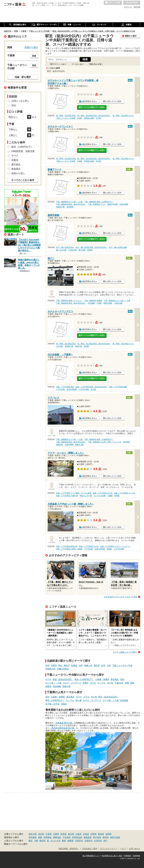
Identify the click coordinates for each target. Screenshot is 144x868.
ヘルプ (123, 849)
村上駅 (93, 389)
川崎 (36, 841)
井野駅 (117, 496)
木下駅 (98, 118)
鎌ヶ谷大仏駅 (61, 250)
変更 (34, 56)
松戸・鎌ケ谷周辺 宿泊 (65, 247)
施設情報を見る (89, 101)
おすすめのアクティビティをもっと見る (121, 597)
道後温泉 (88, 837)
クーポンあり (78, 64)
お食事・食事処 (102, 679)
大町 (81, 665)
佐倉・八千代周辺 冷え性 (103, 493)
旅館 (132, 683)
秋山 (60, 665)
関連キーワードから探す (16, 844)
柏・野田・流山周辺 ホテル (123, 116)
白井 (103, 665)
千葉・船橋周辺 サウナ (97, 204)
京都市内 (88, 841)
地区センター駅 (86, 496)
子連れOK (119, 683)
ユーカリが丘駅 (100, 496)
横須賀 (42, 841)
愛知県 (101, 834)
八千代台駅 (60, 389)
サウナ (48, 679)
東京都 (71, 834)
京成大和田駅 (72, 389)
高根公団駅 (108, 303)
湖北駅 (86, 346)
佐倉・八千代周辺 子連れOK (67, 496)
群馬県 (64, 834)
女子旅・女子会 (52, 704)
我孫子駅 (79, 346)
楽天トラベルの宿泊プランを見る (92, 107)
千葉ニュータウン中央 (122, 665)
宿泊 (122, 679)
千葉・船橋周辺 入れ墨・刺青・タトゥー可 (105, 442)
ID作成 (137, 7)
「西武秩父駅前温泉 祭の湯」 (63, 728)
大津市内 (98, 841)
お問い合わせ (134, 849)
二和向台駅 (73, 250)
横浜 (31, 841)
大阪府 (78, 834)
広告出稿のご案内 (90, 849)
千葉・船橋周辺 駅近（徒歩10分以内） (71, 204)
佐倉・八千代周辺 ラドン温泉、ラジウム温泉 (74, 493)
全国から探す (31, 47)
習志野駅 (70, 207)
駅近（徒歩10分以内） (63, 679)
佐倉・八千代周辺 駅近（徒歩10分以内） (92, 387)
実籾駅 (109, 549)
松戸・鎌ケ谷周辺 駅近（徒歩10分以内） (92, 247)
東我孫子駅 (69, 346)
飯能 (64, 841)
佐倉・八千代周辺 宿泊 (65, 387)
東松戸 (67, 665)
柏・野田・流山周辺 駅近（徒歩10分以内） (94, 116)
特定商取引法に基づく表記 (112, 856)
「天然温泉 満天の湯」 (64, 723)
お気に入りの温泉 (113, 3)
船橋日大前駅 (113, 204)
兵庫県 (56, 834)
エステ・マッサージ (72, 683)
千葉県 (49, 834)
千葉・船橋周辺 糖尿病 (93, 301)
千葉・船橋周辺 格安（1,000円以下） (99, 202)
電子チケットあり (58, 64)
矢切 (47, 665)
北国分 (54, 665)
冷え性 (110, 683)
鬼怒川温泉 (115, 837)
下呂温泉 (67, 837)
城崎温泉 (57, 837)
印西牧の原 (50, 669)
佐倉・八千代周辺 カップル (125, 493)
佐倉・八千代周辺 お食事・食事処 (69, 549)
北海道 (86, 834)
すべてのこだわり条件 (23, 180)
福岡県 (108, 834)
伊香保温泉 (77, 837)
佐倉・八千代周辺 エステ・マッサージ (115, 546)
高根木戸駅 (60, 207)
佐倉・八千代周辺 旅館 (118, 387)
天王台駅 (60, 346)
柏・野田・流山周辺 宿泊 (66, 116)
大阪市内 (79, 841)
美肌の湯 (66, 686)
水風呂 (86, 683)
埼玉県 (41, 834)
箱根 (40, 837)
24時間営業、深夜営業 (23, 151)
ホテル (93, 683)
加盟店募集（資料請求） (69, 849)
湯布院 (106, 837)
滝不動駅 (91, 303)
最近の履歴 (132, 3)
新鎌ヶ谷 (88, 665)
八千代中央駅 (84, 389)
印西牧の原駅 (89, 118)
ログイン (128, 7)
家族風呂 (16, 169)
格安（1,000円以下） (84, 679)
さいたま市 (55, 841)
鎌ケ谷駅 (82, 250)
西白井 (97, 665)
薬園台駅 (60, 445)
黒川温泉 (97, 837)
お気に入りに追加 (114, 101)
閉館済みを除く (96, 64)
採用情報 (137, 856)
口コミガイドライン (109, 849)
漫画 (127, 683)
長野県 (93, 834)
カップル (102, 683)
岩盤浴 (48, 686)
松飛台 (74, 665)
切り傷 (78, 700)
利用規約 (128, 856)
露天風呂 (115, 679)
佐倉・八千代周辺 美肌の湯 (67, 546)
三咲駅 (99, 303)
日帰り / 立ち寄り (20, 101)
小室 (109, 665)
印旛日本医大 (63, 669)
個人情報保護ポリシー (91, 856)
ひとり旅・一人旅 (53, 683)
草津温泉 (33, 837)
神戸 (105, 841)
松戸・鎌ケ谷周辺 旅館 (118, 247)
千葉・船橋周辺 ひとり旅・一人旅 (69, 202)
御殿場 (70, 841)
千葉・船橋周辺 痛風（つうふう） (69, 301)
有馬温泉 (48, 837)
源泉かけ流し (18, 173)
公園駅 (110, 496)
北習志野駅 (124, 204)
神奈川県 (33, 834)
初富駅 (90, 250)
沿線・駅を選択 (23, 77)
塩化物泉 (57, 686)
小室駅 (79, 118)
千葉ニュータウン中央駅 (66, 118)
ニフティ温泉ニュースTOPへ (125, 652)
